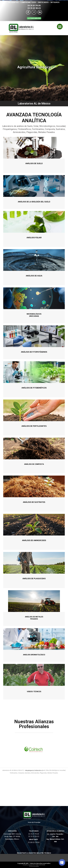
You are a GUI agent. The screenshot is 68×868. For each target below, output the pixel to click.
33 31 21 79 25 (34, 6)
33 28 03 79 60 (34, 842)
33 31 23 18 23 (34, 8)
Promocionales (34, 866)
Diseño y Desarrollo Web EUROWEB (34, 865)
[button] (34, 18)
